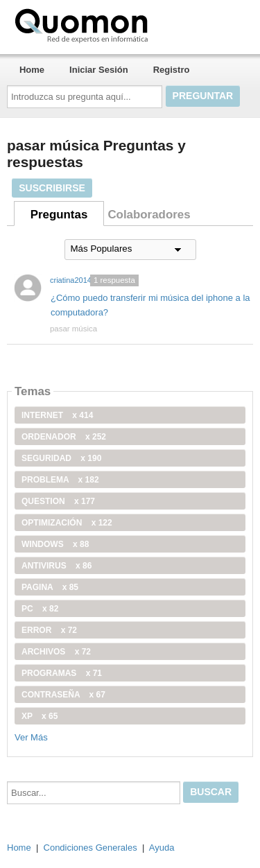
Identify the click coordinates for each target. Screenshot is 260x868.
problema (60, 480)
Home (32, 70)
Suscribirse (52, 188)
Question (58, 501)
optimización (67, 523)
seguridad (61, 458)
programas (62, 673)
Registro (172, 70)
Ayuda (162, 848)
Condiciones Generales (90, 848)
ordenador (64, 437)
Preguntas (59, 215)
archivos (56, 652)
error (49, 630)
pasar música (73, 329)
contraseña (63, 695)
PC (40, 609)
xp (40, 716)
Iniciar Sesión (99, 70)
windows (55, 544)
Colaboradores (149, 215)
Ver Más (31, 737)
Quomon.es (125, 24)
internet (57, 415)
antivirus (57, 566)
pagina (50, 587)
